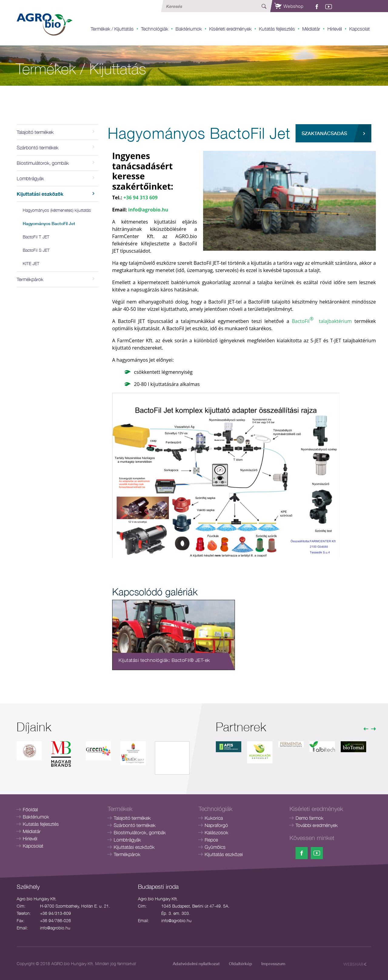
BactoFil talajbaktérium (322, 320)
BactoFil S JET (36, 250)
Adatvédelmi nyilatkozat (196, 963)
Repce (211, 840)
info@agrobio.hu (148, 210)
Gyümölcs (215, 847)
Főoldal (30, 809)
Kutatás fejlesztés (277, 29)
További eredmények (317, 825)
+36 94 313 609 (140, 198)
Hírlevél (335, 29)
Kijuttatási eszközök (134, 847)
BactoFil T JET (36, 237)
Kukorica (214, 818)
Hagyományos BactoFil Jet (49, 223)
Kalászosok (216, 832)
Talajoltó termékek (132, 818)
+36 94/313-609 (55, 913)
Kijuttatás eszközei (224, 854)
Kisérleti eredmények (230, 29)
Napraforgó (216, 825)
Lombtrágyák (127, 840)
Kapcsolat (360, 29)
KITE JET (31, 263)
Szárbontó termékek (135, 825)
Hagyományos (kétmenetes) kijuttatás (57, 210)
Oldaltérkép (241, 963)
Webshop (289, 6)
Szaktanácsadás (324, 133)
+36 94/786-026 (55, 920)
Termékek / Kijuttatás (112, 29)
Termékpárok (127, 854)
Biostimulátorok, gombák (140, 832)
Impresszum (273, 963)
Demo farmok (309, 818)
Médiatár (311, 29)
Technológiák (155, 29)
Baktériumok (189, 29)
